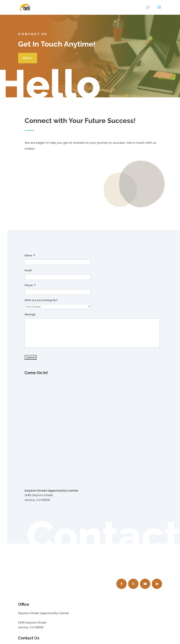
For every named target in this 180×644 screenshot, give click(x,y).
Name (30, 255)
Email (28, 58)
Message (30, 314)
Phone (30, 285)
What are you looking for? (41, 300)
